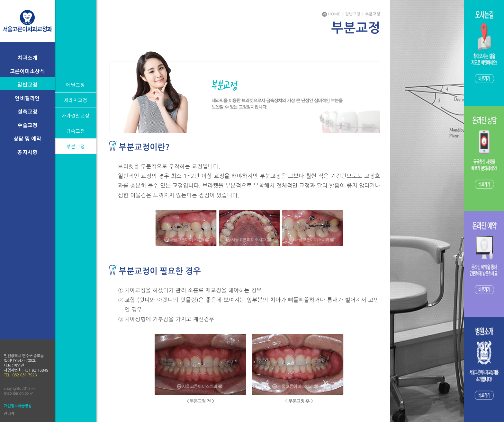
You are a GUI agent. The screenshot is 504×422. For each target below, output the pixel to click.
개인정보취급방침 (18, 406)
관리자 (9, 414)
